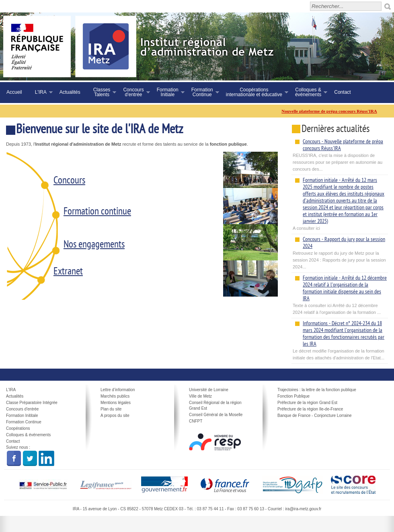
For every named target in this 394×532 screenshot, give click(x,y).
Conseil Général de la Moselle (216, 415)
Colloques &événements (308, 92)
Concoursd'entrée (133, 92)
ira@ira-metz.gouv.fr (303, 509)
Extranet (68, 272)
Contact (342, 92)
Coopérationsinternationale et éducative (254, 92)
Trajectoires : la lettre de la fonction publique (317, 390)
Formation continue (97, 212)
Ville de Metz (200, 396)
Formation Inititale (22, 415)
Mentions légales (116, 403)
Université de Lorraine (209, 390)
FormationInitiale (167, 92)
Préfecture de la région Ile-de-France (310, 409)
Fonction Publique (293, 396)
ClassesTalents (102, 92)
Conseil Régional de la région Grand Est (215, 405)
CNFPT (196, 421)
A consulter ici (340, 204)
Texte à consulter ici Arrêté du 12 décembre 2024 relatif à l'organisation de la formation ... (340, 295)
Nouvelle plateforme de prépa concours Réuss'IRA (332, 111)
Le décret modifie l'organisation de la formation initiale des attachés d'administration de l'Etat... (340, 340)
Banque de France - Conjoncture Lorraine (315, 415)
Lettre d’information (118, 390)
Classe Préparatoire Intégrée (32, 403)
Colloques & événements (28, 435)
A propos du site (115, 415)
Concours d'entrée (22, 409)
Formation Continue (24, 422)
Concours (69, 181)
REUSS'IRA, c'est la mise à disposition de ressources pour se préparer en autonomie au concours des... (340, 155)
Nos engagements (94, 245)
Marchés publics (115, 396)
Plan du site (111, 409)
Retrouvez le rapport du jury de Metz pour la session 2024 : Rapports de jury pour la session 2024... (340, 253)
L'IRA (41, 92)
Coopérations (18, 428)
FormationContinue (202, 92)
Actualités (70, 92)
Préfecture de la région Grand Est (307, 403)
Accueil (14, 92)
